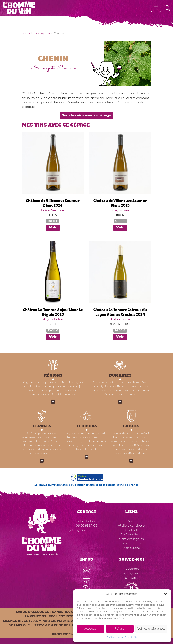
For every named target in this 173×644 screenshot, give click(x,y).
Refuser (120, 629)
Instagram (131, 573)
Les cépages (43, 34)
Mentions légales (131, 539)
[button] (166, 594)
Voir (53, 228)
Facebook (131, 569)
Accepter (91, 629)
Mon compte (131, 544)
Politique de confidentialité (122, 637)
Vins (131, 521)
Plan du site (131, 548)
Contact (131, 530)
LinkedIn (131, 578)
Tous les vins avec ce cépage (87, 115)
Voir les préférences (151, 629)
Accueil (27, 34)
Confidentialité (131, 535)
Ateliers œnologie (131, 526)
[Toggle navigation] (156, 8)
